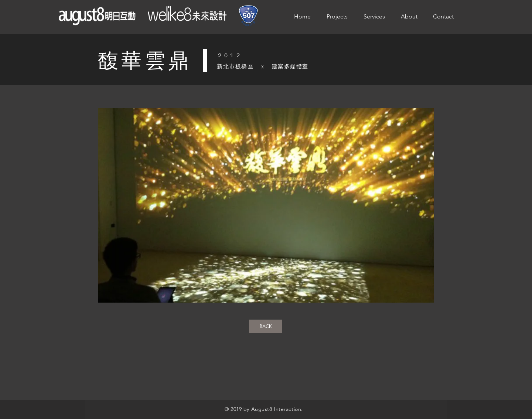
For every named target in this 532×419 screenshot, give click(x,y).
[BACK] (266, 326)
